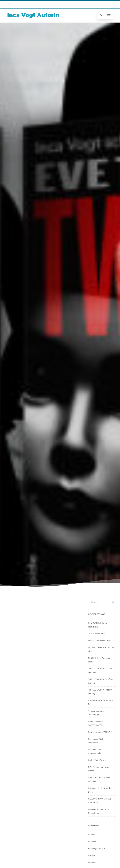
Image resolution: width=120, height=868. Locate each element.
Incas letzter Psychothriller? (100, 641)
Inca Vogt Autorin (33, 15)
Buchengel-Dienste (96, 848)
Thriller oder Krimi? (97, 634)
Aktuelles (92, 842)
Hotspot (92, 855)
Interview (92, 862)
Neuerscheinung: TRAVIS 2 (100, 732)
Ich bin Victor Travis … (98, 760)
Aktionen (92, 835)
